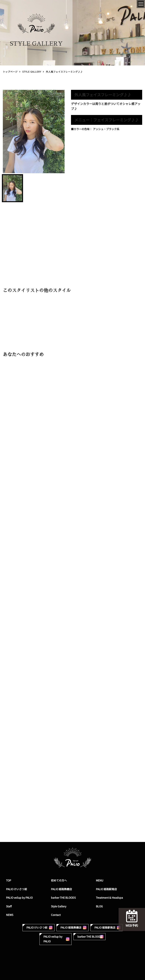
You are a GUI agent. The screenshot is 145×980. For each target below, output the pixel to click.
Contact (56, 915)
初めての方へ (59, 880)
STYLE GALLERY (32, 72)
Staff (9, 906)
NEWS (10, 915)
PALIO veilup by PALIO (19, 898)
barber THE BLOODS (63, 898)
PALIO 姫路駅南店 (106, 889)
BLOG (99, 906)
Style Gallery (59, 906)
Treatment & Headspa (109, 898)
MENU (100, 880)
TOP (9, 880)
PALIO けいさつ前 (17, 889)
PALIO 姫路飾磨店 (61, 889)
